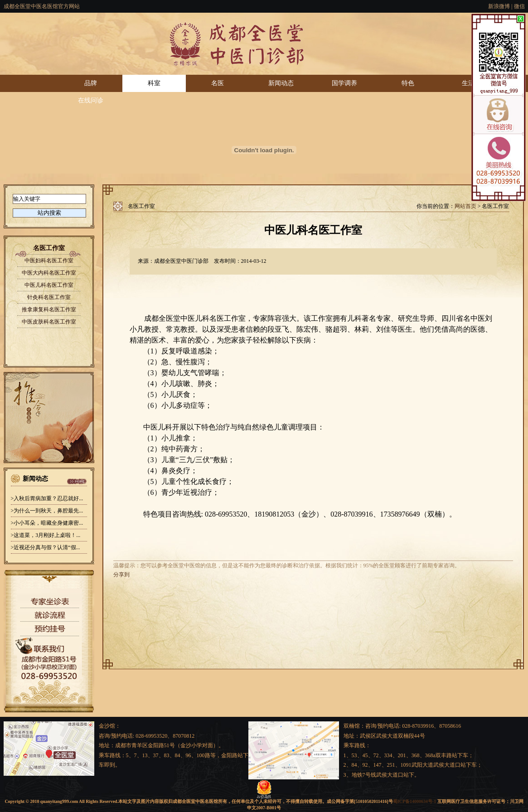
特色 (408, 83)
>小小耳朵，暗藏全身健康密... (47, 523)
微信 (519, 6)
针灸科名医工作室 (49, 297)
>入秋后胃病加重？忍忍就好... (47, 498)
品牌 (91, 83)
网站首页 (465, 206)
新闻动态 (281, 83)
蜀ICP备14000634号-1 (414, 801)
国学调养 (344, 83)
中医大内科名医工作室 (49, 273)
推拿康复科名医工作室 (49, 309)
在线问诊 (91, 100)
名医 (218, 83)
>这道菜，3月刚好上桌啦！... (46, 535)
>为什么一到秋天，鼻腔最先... (47, 511)
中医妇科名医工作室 (49, 261)
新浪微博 (499, 6)
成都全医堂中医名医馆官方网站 (42, 6)
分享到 (121, 575)
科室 (154, 83)
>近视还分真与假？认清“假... (46, 547)
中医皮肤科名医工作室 (49, 322)
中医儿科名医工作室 (49, 285)
